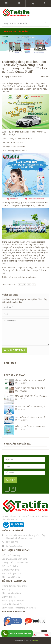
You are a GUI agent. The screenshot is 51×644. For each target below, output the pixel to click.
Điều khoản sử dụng (11, 555)
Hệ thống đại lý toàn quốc (13, 600)
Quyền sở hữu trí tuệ (11, 570)
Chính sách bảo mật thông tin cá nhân (19, 608)
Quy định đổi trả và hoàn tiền (15, 562)
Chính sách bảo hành (11, 593)
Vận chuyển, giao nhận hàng (15, 559)
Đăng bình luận (15, 350)
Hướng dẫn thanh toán (12, 604)
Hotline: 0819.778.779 (21, 633)
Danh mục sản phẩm (16, 31)
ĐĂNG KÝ (10, 480)
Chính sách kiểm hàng (12, 577)
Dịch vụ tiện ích (9, 597)
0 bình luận (44, 77)
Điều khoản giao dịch (11, 573)
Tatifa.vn (35, 641)
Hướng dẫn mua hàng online (15, 586)
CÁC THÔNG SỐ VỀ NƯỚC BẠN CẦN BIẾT (33, 417)
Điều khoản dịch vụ (11, 566)
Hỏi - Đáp (6, 590)
